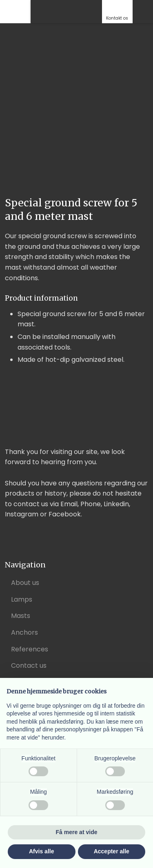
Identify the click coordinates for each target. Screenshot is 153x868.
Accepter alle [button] (112, 851)
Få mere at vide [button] (77, 832)
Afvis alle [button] (41, 851)
